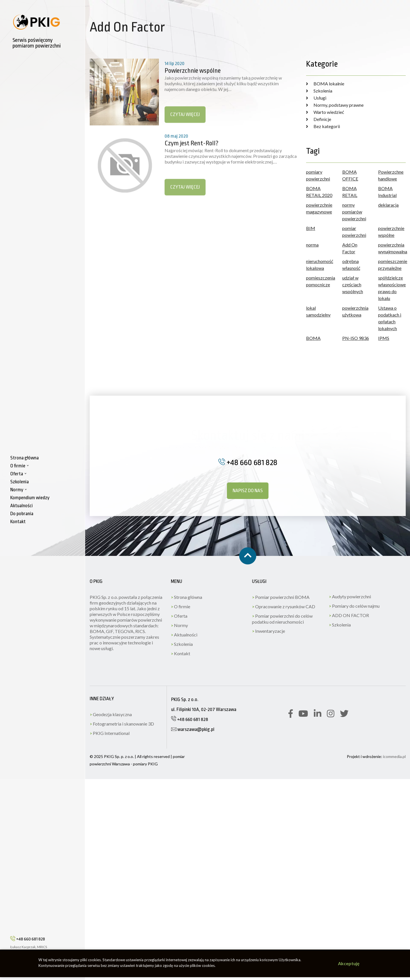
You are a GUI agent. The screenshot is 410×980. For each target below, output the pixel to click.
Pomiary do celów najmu (354, 606)
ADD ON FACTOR (349, 615)
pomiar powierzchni (354, 232)
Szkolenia (319, 91)
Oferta (179, 616)
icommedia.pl (394, 756)
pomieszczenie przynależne (392, 265)
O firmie (181, 606)
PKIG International (110, 733)
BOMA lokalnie (325, 84)
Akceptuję (349, 963)
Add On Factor (350, 248)
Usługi (316, 98)
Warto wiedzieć (325, 112)
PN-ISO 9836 (356, 338)
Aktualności (184, 635)
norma (312, 245)
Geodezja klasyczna (111, 714)
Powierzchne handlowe (391, 175)
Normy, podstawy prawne (335, 105)
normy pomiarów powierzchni (354, 212)
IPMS (384, 338)
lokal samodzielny (318, 311)
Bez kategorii (323, 126)
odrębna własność (351, 265)
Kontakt (181, 653)
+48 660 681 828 (28, 939)
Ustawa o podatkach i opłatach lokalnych (390, 318)
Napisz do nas (248, 491)
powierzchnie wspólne (391, 232)
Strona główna (186, 597)
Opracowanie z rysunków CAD (284, 606)
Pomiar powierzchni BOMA (281, 597)
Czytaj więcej (185, 120)
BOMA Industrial (387, 192)
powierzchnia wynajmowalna (392, 248)
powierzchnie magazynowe (319, 208)
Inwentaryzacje (268, 631)
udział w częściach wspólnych (353, 284)
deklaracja (388, 205)
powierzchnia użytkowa (355, 311)
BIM (311, 228)
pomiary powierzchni (318, 175)
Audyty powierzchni (350, 596)
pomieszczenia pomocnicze (320, 281)
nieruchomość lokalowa (320, 265)
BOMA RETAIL (350, 192)
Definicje (319, 119)
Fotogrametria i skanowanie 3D (122, 724)
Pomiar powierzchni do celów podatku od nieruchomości (282, 619)
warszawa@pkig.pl (193, 729)
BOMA (313, 338)
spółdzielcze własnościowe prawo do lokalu (392, 288)
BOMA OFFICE (350, 175)
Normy (179, 625)
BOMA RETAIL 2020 (319, 192)
